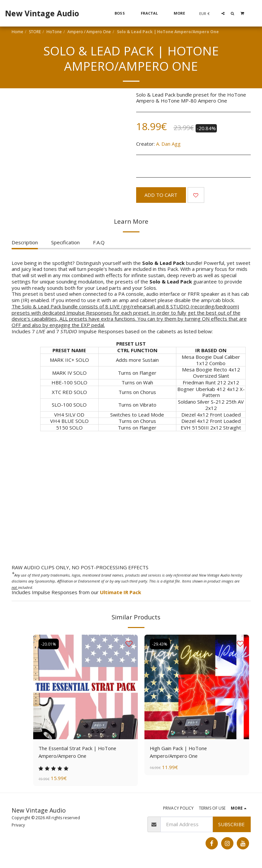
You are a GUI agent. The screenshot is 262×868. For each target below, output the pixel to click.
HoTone (54, 32)
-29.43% (160, 644)
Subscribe (231, 825)
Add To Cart (161, 195)
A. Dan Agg (168, 144)
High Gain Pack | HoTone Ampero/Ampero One (179, 752)
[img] (86, 687)
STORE (35, 32)
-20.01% (49, 644)
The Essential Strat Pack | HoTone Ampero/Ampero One (79, 752)
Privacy (18, 825)
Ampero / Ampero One (89, 32)
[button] (223, 13)
